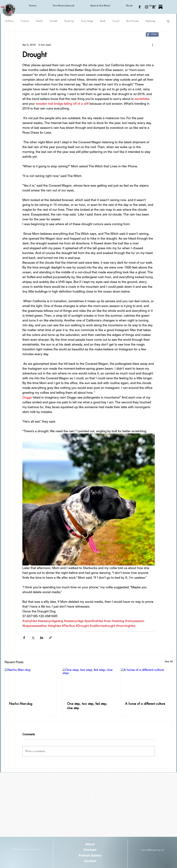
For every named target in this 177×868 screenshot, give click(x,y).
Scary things (87, 21)
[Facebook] (140, 7)
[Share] (152, 34)
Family (39, 21)
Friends (54, 21)
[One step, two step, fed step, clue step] (88, 683)
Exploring (150, 21)
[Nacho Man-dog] (31, 683)
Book (103, 21)
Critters (25, 21)
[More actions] (153, 45)
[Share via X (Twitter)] (33, 638)
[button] (168, 21)
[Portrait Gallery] (90, 855)
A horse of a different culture (145, 704)
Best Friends (132, 21)
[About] (90, 844)
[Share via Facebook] (24, 638)
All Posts (9, 21)
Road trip (69, 21)
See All (169, 661)
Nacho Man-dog (21, 704)
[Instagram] (147, 7)
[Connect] (90, 850)
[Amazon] (154, 7)
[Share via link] (50, 638)
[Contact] (90, 861)
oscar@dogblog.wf (153, 850)
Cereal (116, 21)
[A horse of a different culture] (147, 683)
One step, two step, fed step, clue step (87, 706)
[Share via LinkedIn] (42, 638)
